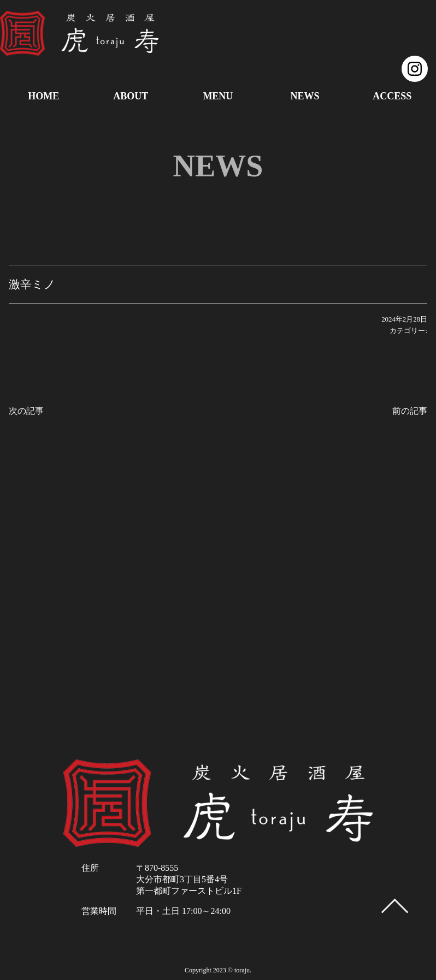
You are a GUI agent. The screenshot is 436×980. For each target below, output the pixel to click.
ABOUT (131, 96)
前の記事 (410, 411)
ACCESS (392, 96)
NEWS (305, 96)
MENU (218, 96)
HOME (43, 96)
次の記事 (26, 411)
